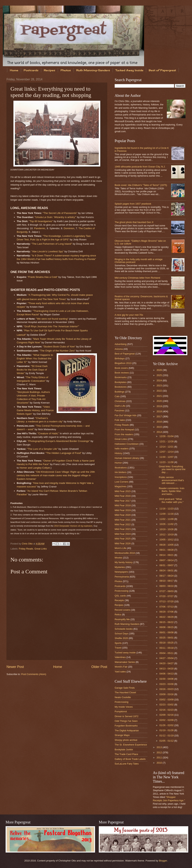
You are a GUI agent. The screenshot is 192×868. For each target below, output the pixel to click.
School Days (121, 634)
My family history (124, 562)
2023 (160, 386)
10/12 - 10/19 (167, 535)
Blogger (163, 861)
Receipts (119, 600)
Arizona (119, 349)
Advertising (121, 344)
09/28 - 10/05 (167, 545)
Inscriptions (121, 477)
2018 (160, 411)
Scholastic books (124, 629)
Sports (118, 643)
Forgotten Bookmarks (126, 726)
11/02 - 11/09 (167, 519)
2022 (160, 391)
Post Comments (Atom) (34, 674)
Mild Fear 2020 (123, 515)
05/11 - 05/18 (167, 648)
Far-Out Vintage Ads (125, 415)
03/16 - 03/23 (167, 689)
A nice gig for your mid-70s (129, 315)
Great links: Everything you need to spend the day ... (172, 469)
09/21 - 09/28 (167, 550)
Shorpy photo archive (126, 740)
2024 (160, 380)
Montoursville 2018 (125, 553)
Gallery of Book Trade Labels (130, 759)
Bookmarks (121, 377)
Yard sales (120, 672)
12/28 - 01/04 (167, 436)
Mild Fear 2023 (123, 529)
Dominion (69, 228)
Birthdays (120, 358)
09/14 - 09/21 (167, 555)
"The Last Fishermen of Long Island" (52, 244)
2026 (160, 370)
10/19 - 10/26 (167, 529)
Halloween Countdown (127, 444)
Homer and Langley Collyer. (35, 468)
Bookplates (121, 382)
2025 (160, 375)
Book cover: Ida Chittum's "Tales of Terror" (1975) (141, 185)
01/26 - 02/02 (167, 725)
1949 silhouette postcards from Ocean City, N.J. (140, 167)
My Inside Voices (124, 707)
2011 (160, 758)
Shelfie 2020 (121, 638)
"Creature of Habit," (48, 433)
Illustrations (121, 468)
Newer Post (15, 667)
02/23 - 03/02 (167, 705)
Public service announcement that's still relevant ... (171, 480)
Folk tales (120, 420)
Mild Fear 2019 (123, 510)
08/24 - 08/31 (167, 570)
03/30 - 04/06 (167, 679)
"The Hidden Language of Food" (63, 453)
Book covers (121, 368)
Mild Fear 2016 (123, 496)
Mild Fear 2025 (123, 539)
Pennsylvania (122, 577)
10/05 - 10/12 (167, 540)
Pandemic (40, 228)
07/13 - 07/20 (167, 601)
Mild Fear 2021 (123, 520)
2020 (160, 401)
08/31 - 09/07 (167, 565)
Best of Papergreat (125, 354)
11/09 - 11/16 (167, 514)
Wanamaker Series (125, 662)
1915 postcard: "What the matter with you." (171, 500)
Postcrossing (122, 591)
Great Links (41, 549)
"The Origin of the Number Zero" (57, 351)
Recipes (49, 70)
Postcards (31, 70)
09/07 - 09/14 (167, 560)
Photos (66, 70)
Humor (118, 463)
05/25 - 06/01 (167, 638)
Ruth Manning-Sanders (93, 70)
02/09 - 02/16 (167, 715)
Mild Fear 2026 (123, 543)
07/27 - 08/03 (167, 591)
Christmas (120, 401)
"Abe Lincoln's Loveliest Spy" (48, 251)
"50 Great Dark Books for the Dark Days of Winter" (32, 370)
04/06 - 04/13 (167, 674)
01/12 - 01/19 (167, 736)
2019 (160, 406)
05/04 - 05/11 (167, 653)
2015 (160, 427)
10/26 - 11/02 (167, 524)
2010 (160, 763)
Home (14, 70)
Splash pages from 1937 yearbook (133, 204)
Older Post (99, 667)
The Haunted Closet (125, 692)
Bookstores (121, 387)
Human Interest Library (127, 458)
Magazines (120, 486)
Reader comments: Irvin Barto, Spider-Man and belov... (172, 491)
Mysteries (120, 567)
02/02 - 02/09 (167, 720)
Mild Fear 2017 (123, 501)
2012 (160, 752)
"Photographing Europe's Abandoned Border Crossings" (59, 441)
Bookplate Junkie (124, 750)
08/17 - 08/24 (167, 576)
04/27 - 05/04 (167, 658)
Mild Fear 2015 (123, 491)
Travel (118, 648)
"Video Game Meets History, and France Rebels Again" (35, 410)
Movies (118, 558)
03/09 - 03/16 (167, 694)
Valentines (120, 657)
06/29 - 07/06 (167, 612)
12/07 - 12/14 (167, 452)
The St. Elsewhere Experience (131, 745)
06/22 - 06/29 (167, 617)
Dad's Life (120, 406)
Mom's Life (120, 548)
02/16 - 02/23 (167, 710)
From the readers (124, 434)
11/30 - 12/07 (167, 457)
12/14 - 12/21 (167, 447)
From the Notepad (124, 430)
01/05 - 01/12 (167, 741)
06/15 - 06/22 (167, 622)
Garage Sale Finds (125, 688)
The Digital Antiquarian (127, 730)
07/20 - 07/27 (167, 596)
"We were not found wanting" (52, 319)
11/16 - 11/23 (167, 509)
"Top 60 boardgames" (41, 221)
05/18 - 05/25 (167, 643)
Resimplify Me (122, 619)
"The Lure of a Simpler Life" (42, 449)
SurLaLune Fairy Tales (127, 764)
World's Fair (121, 667)
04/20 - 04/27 (167, 663)
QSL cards (120, 596)
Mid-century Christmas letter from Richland (137, 278)
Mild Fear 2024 (123, 534)
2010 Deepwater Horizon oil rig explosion (73, 526)
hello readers (122, 449)
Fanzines (119, 411)
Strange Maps (122, 735)
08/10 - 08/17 (167, 581)
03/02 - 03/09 (167, 700)
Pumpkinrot (121, 711)
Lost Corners (122, 482)
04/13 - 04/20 (167, 669)
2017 (160, 416)
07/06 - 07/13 (167, 607)
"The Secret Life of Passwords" (60, 213)
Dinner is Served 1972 (126, 716)
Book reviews (122, 373)
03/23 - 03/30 (167, 684)
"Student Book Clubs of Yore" (59, 347)
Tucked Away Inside (129, 70)
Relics (118, 614)
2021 (160, 396)
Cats (117, 396)
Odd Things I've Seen (126, 721)
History (118, 453)
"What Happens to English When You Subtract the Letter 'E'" (35, 358)
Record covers (122, 610)
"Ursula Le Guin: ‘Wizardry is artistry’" (55, 217)
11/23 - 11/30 (167, 462)
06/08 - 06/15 (167, 627)
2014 (160, 432)
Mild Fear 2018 (123, 505)
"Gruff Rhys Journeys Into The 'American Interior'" (51, 326)
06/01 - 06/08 (167, 632)
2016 (160, 422)
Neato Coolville (123, 697)
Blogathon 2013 (123, 363)
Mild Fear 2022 (123, 524)
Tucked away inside (125, 653)
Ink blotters (121, 472)
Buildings (119, 392)
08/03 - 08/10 (167, 586)
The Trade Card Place (126, 754)
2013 (160, 747)
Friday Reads (26, 549)
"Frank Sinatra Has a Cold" (43, 277)
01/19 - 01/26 (167, 730)
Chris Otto (28, 544)
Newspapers (121, 572)
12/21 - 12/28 (167, 441)
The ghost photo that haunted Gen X (134, 222)
